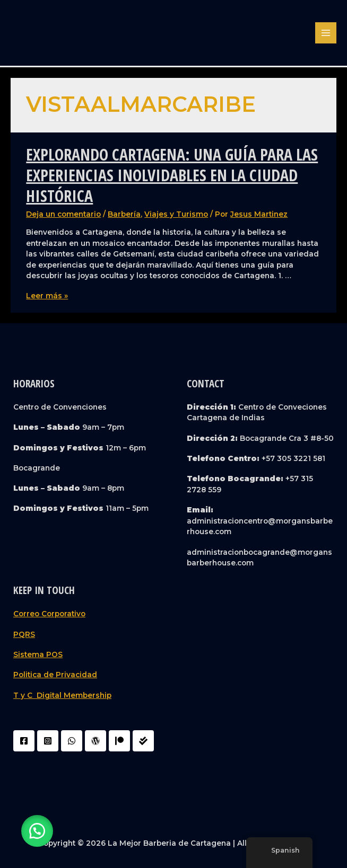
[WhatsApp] (72, 741)
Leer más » (47, 296)
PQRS (24, 634)
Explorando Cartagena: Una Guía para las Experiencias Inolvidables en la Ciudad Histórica (172, 175)
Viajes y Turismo (176, 214)
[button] (37, 831)
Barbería (124, 214)
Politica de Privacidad (55, 675)
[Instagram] (48, 741)
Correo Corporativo (49, 614)
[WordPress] (96, 741)
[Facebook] (24, 741)
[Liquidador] (143, 741)
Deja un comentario (63, 214)
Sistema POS (38, 654)
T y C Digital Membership (62, 695)
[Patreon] (119, 741)
